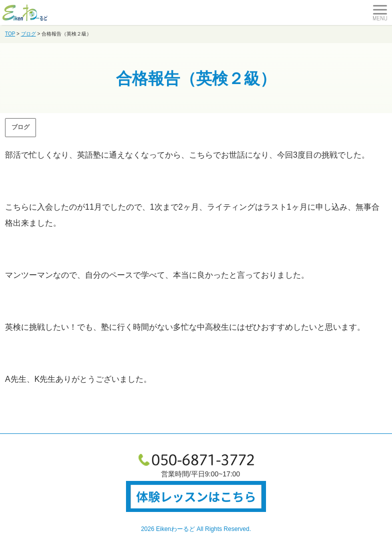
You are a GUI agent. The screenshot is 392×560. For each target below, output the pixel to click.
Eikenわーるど (175, 529)
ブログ (20, 127)
